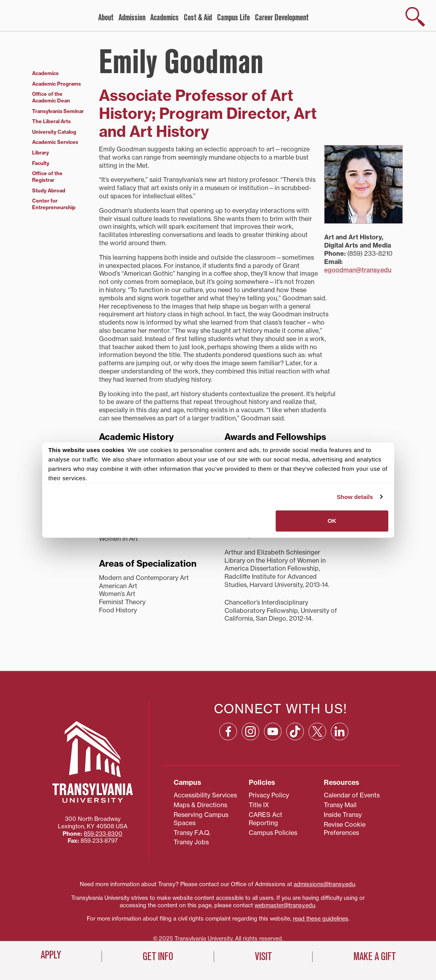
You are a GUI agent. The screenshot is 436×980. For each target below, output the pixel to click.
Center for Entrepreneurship (54, 204)
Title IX (259, 805)
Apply (51, 955)
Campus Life (233, 18)
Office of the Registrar (47, 177)
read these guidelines (321, 919)
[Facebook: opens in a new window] (228, 731)
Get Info (158, 957)
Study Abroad (49, 190)
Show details (355, 497)
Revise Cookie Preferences (345, 828)
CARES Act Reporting (266, 819)
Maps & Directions (200, 805)
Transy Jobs (191, 842)
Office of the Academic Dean (51, 97)
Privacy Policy (269, 795)
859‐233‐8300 (103, 834)
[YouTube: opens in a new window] (273, 731)
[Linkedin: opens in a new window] (340, 731)
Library (40, 153)
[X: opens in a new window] (317, 731)
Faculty (41, 163)
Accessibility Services (205, 795)
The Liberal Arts (51, 121)
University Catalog (54, 132)
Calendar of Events (352, 795)
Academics (164, 18)
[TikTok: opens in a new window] (295, 731)
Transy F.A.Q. (192, 833)
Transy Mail (340, 805)
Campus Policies (273, 833)
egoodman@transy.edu (358, 270)
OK (332, 521)
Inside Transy (343, 815)
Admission (132, 18)
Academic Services (55, 142)
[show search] (415, 17)
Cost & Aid (198, 18)
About (106, 18)
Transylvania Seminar (58, 111)
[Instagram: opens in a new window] (250, 731)
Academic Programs (57, 84)
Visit (263, 957)
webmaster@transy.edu (285, 905)
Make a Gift (375, 957)
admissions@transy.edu (324, 884)
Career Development (282, 18)
